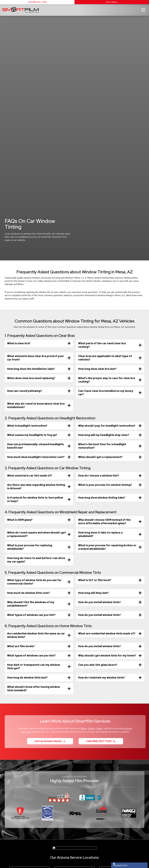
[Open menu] (143, 10)
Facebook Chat (120, 865)
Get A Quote (112, 2)
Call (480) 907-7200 (37, 2)
